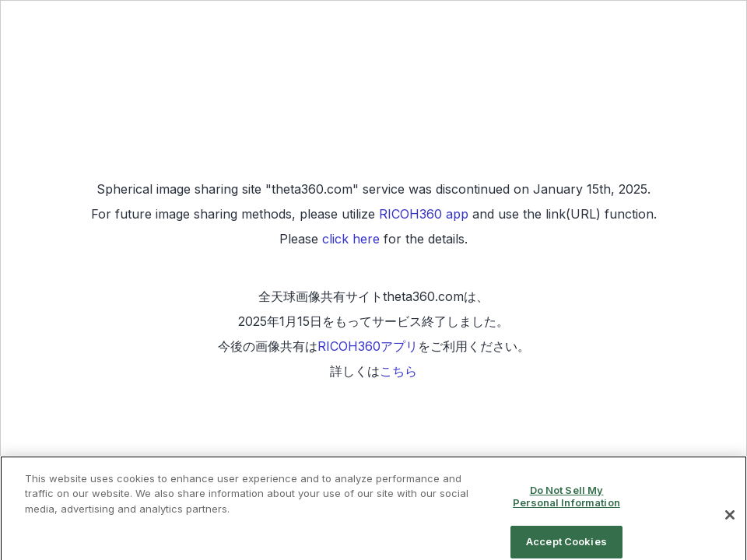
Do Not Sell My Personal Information (566, 504)
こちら (398, 371)
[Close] (730, 523)
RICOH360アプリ (368, 346)
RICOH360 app (424, 214)
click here (351, 239)
